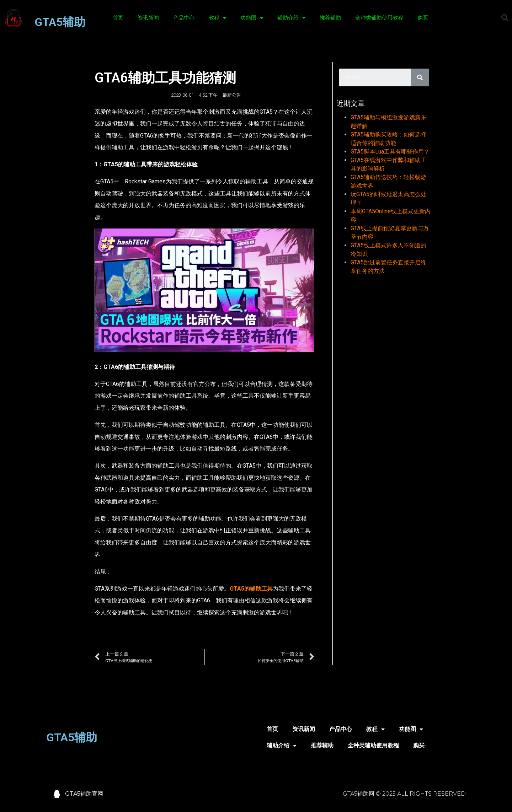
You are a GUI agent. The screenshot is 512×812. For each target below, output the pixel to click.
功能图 (252, 18)
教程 (217, 18)
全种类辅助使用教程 (379, 18)
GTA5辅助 (60, 22)
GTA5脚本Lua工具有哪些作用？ (390, 152)
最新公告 (232, 95)
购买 (423, 18)
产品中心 (184, 18)
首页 (118, 18)
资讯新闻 (148, 18)
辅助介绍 (291, 18)
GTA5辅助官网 (84, 794)
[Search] (420, 77)
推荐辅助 (330, 18)
